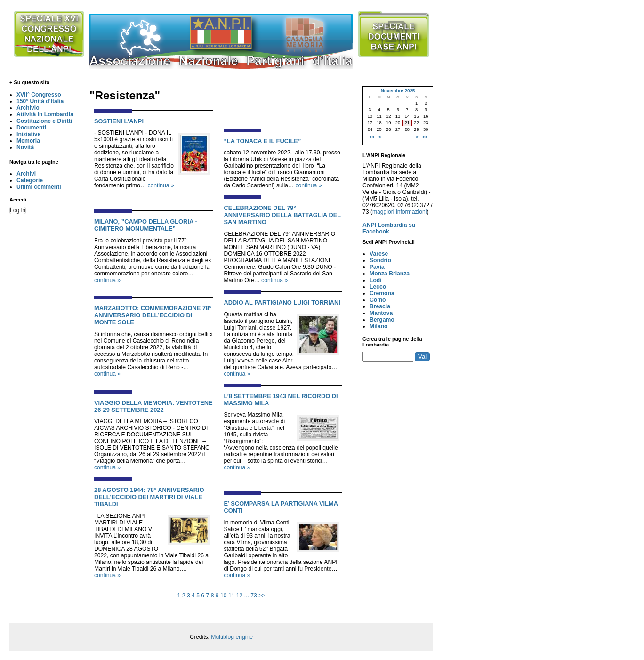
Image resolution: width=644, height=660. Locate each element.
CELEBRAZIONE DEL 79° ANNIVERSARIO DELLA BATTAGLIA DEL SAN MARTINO (282, 215)
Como (378, 300)
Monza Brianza (390, 274)
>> (262, 596)
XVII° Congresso (39, 95)
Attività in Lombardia (45, 114)
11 (232, 596)
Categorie (30, 180)
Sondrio (380, 260)
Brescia (380, 306)
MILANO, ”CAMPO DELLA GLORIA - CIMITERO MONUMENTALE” (146, 225)
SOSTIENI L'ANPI (119, 121)
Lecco (378, 287)
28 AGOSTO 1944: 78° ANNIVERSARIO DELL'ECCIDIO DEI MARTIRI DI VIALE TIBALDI (149, 497)
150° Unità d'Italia (40, 101)
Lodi (376, 280)
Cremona (382, 293)
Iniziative (28, 134)
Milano (379, 326)
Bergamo (382, 320)
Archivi (26, 174)
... (247, 596)
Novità (25, 147)
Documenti (31, 128)
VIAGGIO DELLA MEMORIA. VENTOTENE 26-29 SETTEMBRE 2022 (153, 406)
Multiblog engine (232, 637)
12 (240, 596)
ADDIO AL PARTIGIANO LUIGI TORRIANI (282, 302)
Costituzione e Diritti (44, 121)
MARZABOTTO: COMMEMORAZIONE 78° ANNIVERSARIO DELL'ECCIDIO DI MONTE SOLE (153, 315)
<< (372, 137)
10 (224, 596)
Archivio (28, 108)
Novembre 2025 (398, 91)
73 (254, 596)
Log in (18, 210)
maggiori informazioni (400, 212)
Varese (379, 254)
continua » (161, 185)
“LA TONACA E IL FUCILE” (262, 141)
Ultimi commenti (39, 187)
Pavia (377, 267)
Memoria (28, 141)
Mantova (381, 313)
